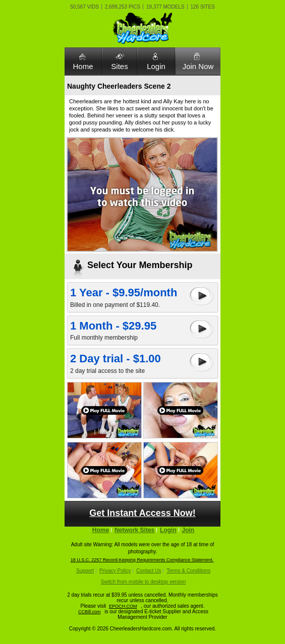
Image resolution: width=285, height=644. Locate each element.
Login (156, 66)
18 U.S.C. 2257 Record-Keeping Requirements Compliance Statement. (142, 560)
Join (188, 530)
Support (85, 571)
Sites (119, 66)
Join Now (198, 66)
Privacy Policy (115, 571)
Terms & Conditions (188, 571)
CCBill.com (90, 612)
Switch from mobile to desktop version (143, 582)
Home (83, 66)
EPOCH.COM (123, 606)
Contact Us (149, 571)
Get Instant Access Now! (142, 513)
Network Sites (134, 530)
